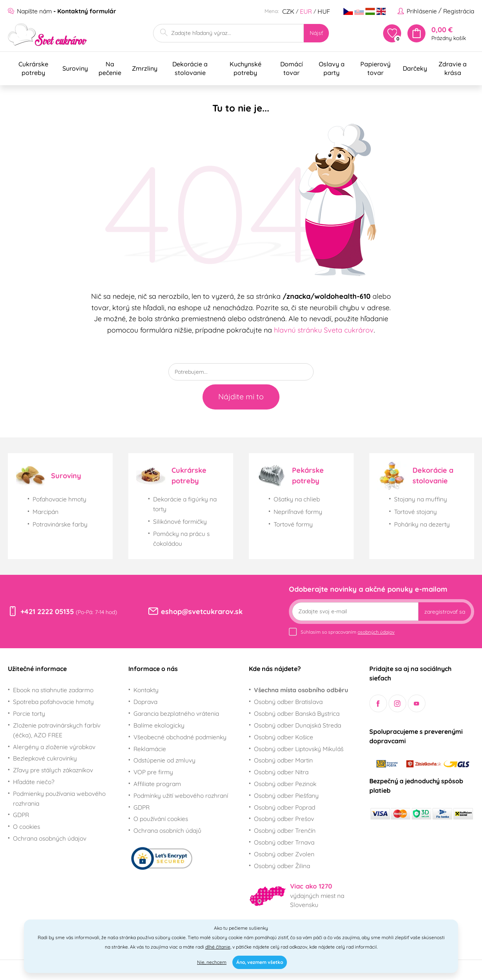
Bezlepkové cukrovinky (45, 758)
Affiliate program (157, 784)
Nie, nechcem (212, 962)
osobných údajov (376, 632)
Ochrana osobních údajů (167, 830)
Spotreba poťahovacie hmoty (53, 702)
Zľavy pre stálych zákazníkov (53, 770)
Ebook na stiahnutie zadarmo (53, 690)
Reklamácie (150, 749)
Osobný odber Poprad (285, 807)
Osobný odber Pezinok (285, 784)
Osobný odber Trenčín (285, 830)
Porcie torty (29, 713)
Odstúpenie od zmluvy (164, 760)
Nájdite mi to (241, 397)
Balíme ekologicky (159, 725)
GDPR (21, 815)
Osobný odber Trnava (284, 842)
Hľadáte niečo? (34, 782)
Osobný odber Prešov (284, 819)
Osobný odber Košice (284, 737)
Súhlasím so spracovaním (348, 632)
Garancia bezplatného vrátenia (176, 713)
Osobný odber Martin (283, 760)
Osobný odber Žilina (282, 866)
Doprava (145, 702)
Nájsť (316, 33)
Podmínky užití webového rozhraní (181, 795)
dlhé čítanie (218, 947)
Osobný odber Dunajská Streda (298, 725)
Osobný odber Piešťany (286, 795)
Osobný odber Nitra (281, 772)
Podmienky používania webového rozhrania (59, 798)
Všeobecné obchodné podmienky (180, 737)
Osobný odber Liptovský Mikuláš (299, 749)
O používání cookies (161, 819)
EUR (306, 11)
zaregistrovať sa (445, 612)
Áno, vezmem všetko (260, 962)
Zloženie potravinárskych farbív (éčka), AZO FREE (57, 730)
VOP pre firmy (153, 772)
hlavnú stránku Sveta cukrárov (324, 330)
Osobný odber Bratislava (288, 702)
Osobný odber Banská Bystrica (297, 713)
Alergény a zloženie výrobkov (54, 747)
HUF (324, 11)
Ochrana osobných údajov (50, 838)
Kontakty (146, 690)
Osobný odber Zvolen (284, 854)
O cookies (26, 826)
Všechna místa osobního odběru (301, 690)
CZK (288, 11)
